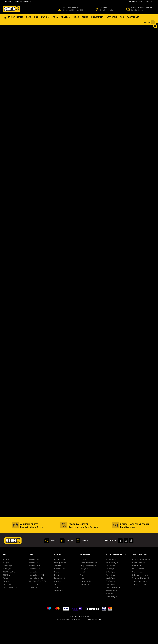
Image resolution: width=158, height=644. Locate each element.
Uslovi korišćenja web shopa (79, 637)
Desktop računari (60, 584)
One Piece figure (112, 602)
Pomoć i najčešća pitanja (89, 584)
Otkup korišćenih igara (88, 587)
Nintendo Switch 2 (35, 590)
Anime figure (110, 596)
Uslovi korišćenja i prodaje (141, 581)
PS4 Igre (6, 584)
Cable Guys (110, 590)
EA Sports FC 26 (9, 605)
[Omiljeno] (153, 2)
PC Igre (5, 599)
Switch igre (7, 590)
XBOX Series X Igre (10, 593)
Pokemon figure (111, 612)
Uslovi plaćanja (137, 587)
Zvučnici (57, 605)
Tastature (58, 587)
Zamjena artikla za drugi (140, 599)
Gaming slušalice (60, 590)
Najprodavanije (85, 602)
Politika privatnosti (138, 584)
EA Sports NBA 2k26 (10, 609)
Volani (56, 609)
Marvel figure (110, 615)
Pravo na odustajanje (139, 602)
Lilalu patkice (110, 587)
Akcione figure (111, 581)
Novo (82, 599)
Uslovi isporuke (137, 593)
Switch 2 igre (7, 587)
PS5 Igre (6, 581)
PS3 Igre (6, 602)
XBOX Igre (6, 596)
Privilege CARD (85, 590)
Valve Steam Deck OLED (37, 602)
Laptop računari (60, 581)
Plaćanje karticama (138, 590)
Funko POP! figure (112, 584)
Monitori (57, 593)
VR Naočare (33, 609)
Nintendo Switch (34, 593)
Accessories (59, 612)
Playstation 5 (33, 584)
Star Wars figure (112, 618)
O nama (83, 581)
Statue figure (110, 593)
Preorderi (83, 593)
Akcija (82, 596)
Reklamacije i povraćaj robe (142, 596)
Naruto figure (110, 599)
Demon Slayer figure (113, 609)
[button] (148, 22)
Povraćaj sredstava (139, 605)
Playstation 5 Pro (34, 581)
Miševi (57, 596)
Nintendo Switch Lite (36, 599)
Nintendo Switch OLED (36, 596)
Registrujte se (144, 2)
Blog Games (84, 605)
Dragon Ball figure (112, 605)
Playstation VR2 (34, 587)
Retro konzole (33, 605)
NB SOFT (84, 641)
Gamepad (58, 602)
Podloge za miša (60, 599)
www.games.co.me (68, 641)
